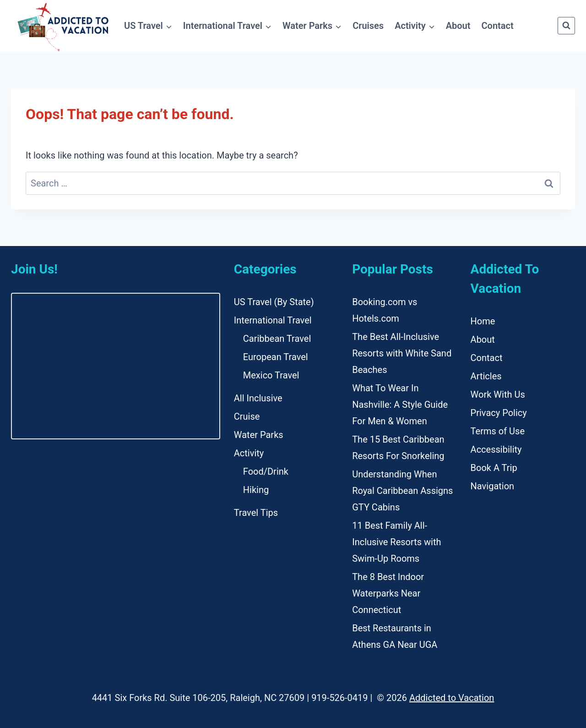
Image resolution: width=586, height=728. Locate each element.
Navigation (493, 486)
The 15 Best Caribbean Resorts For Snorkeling (398, 448)
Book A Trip (494, 468)
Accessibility (496, 449)
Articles (486, 376)
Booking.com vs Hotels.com (385, 310)
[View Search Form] (566, 26)
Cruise (247, 416)
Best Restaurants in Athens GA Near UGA (395, 636)
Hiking (256, 490)
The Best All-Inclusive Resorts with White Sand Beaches (402, 353)
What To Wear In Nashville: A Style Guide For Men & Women (400, 405)
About (458, 26)
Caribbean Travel (277, 339)
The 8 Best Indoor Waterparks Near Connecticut (388, 593)
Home (483, 321)
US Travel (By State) (274, 302)
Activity (249, 453)
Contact (498, 26)
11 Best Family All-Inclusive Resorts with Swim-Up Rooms (396, 542)
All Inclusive (258, 398)
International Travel (273, 320)
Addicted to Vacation (452, 698)
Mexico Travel (271, 375)
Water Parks (259, 435)
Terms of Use (498, 431)
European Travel (276, 357)
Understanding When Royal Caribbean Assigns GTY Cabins (402, 491)
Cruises (368, 26)
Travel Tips (256, 513)
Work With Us (498, 394)
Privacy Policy (499, 413)
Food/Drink (266, 471)
